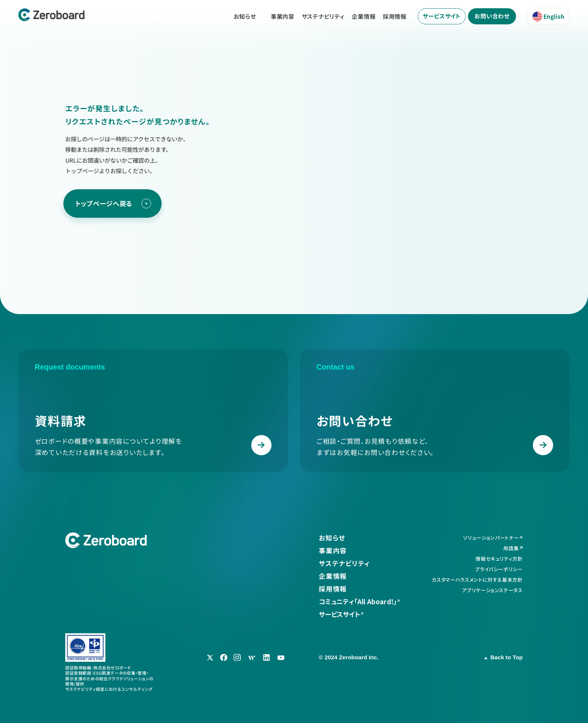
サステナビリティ (323, 16)
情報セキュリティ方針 (499, 559)
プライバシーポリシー (499, 569)
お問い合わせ (492, 16)
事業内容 (283, 16)
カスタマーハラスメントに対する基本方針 (477, 580)
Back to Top (507, 657)
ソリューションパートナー (491, 538)
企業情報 (364, 16)
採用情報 (395, 16)
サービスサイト (442, 16)
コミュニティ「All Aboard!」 (358, 602)
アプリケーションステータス (492, 590)
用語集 (511, 549)
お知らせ (245, 16)
